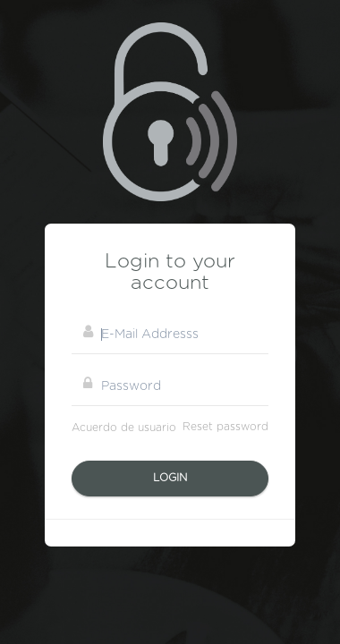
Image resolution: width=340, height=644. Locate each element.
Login (170, 478)
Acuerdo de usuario (124, 428)
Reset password (225, 427)
